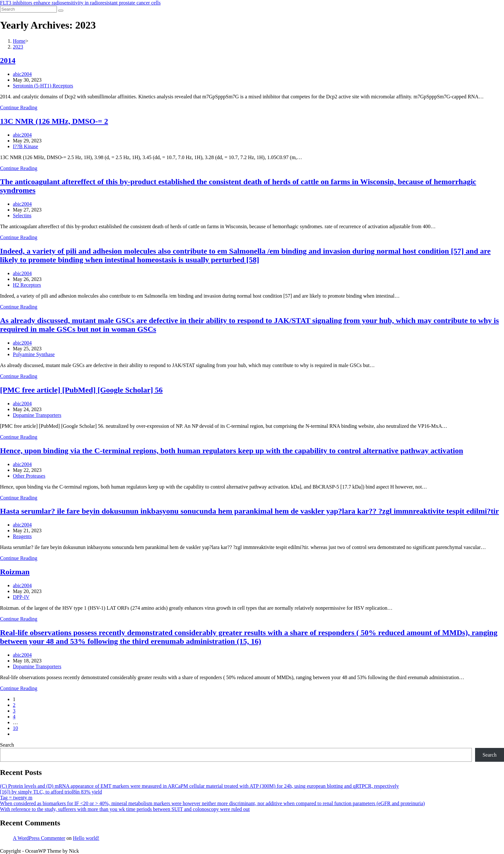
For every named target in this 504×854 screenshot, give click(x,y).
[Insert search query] (28, 9)
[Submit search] (61, 11)
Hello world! (86, 838)
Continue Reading (19, 108)
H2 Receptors (27, 285)
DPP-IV (21, 597)
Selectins (22, 216)
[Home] (19, 41)
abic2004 (22, 74)
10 (15, 728)
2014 (8, 60)
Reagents (22, 536)
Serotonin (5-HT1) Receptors (43, 86)
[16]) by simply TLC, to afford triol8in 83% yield (51, 792)
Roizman (15, 572)
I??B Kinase (26, 146)
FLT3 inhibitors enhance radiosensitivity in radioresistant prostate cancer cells (80, 3)
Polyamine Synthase (34, 354)
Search (7, 745)
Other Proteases (29, 476)
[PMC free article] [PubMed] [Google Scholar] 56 (81, 390)
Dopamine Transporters (37, 415)
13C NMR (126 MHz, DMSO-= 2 (54, 121)
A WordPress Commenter (39, 838)
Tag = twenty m (16, 798)
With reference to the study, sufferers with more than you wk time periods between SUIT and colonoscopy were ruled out (125, 809)
